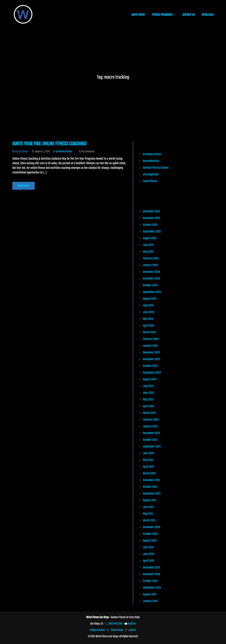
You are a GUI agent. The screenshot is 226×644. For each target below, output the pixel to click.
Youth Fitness (150, 181)
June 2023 (149, 393)
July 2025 (148, 245)
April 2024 (149, 326)
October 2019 (150, 581)
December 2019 (151, 567)
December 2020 (152, 527)
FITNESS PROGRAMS (162, 15)
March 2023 (149, 413)
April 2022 (149, 467)
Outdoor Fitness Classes (156, 168)
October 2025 (150, 225)
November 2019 (151, 574)
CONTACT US (188, 15)
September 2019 (152, 588)
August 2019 (150, 594)
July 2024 (148, 305)
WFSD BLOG (208, 15)
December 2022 (151, 433)
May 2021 (148, 514)
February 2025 (151, 258)
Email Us (132, 624)
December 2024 (151, 272)
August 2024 (150, 299)
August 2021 (150, 500)
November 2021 (151, 480)
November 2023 (152, 359)
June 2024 (149, 312)
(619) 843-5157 (115, 624)
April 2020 (149, 561)
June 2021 (149, 507)
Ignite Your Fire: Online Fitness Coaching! (50, 144)
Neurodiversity (151, 161)
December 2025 (151, 211)
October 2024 (150, 285)
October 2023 (150, 366)
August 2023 (150, 379)
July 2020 (148, 547)
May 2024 (148, 319)
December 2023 (151, 352)
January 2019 (150, 601)
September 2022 (152, 446)
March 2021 (149, 520)
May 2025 (148, 252)
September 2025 (152, 231)
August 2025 (150, 238)
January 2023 (150, 426)
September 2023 (152, 373)
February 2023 (151, 420)
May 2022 (148, 460)
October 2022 (150, 440)
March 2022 (149, 473)
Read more (23, 186)
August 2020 (150, 541)
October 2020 (150, 534)
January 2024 (150, 346)
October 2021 (150, 487)
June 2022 (149, 453)
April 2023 (149, 406)
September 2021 (152, 494)
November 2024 (152, 279)
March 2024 (149, 332)
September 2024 (152, 292)
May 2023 (148, 399)
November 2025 (152, 218)
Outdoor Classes (98, 630)
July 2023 (148, 386)
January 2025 (150, 265)
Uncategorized (151, 174)
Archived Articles (64, 151)
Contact (132, 630)
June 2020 (149, 554)
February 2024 (151, 339)
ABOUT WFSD (138, 15)
